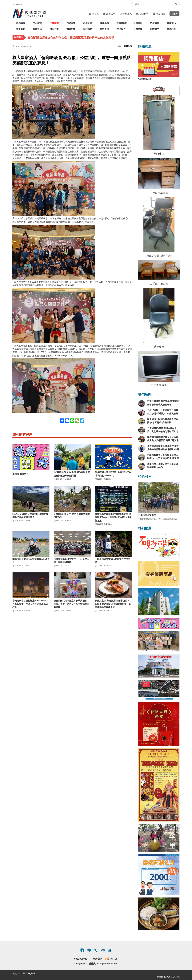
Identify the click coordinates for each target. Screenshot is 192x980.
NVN (120, 46)
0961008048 (81, 959)
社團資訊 (171, 23)
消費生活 (54, 23)
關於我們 (98, 959)
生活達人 (121, 29)
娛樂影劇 (21, 29)
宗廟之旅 (88, 23)
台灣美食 (138, 29)
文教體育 (138, 23)
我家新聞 (71, 29)
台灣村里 (171, 29)
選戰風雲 (21, 23)
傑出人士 (54, 29)
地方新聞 (37, 23)
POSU (169, 977)
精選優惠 (104, 29)
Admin (177, 977)
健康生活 (104, 23)
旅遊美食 (71, 23)
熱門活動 (88, 29)
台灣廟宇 (154, 29)
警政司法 (37, 29)
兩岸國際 (154, 23)
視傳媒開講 (121, 23)
